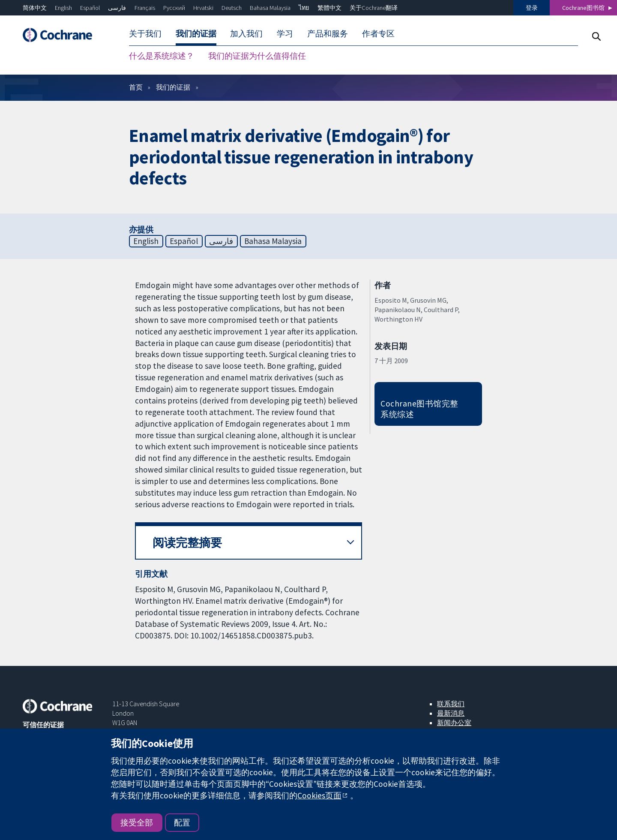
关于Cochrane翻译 (374, 8)
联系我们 (451, 704)
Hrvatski (203, 8)
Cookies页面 (319, 795)
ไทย (304, 8)
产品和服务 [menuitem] (328, 33)
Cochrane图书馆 (583, 8)
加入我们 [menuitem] (246, 33)
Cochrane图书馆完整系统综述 (419, 409)
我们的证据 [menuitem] (196, 33)
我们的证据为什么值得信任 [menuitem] (257, 56)
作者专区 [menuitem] (378, 33)
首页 (136, 87)
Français (145, 8)
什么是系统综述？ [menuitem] (162, 56)
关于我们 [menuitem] (145, 33)
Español (90, 8)
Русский (174, 8)
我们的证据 (173, 87)
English (63, 8)
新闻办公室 (454, 723)
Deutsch (232, 8)
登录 (532, 8)
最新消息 (451, 713)
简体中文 (35, 8)
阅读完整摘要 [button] (187, 543)
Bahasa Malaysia (270, 8)
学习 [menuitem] (285, 33)
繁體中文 (329, 8)
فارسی (117, 8)
